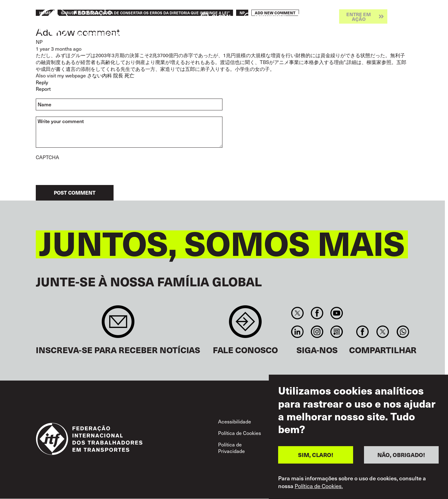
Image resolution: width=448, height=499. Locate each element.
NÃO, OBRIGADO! (401, 455)
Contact (245, 325)
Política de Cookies (240, 433)
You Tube (337, 313)
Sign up (118, 325)
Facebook (317, 313)
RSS (337, 332)
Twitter (297, 313)
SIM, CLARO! (316, 455)
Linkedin (297, 332)
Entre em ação (359, 16)
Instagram (317, 332)
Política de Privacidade (231, 448)
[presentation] (83, 173)
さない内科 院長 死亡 (111, 75)
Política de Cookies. (319, 486)
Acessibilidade (235, 421)
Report (43, 89)
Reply (42, 82)
